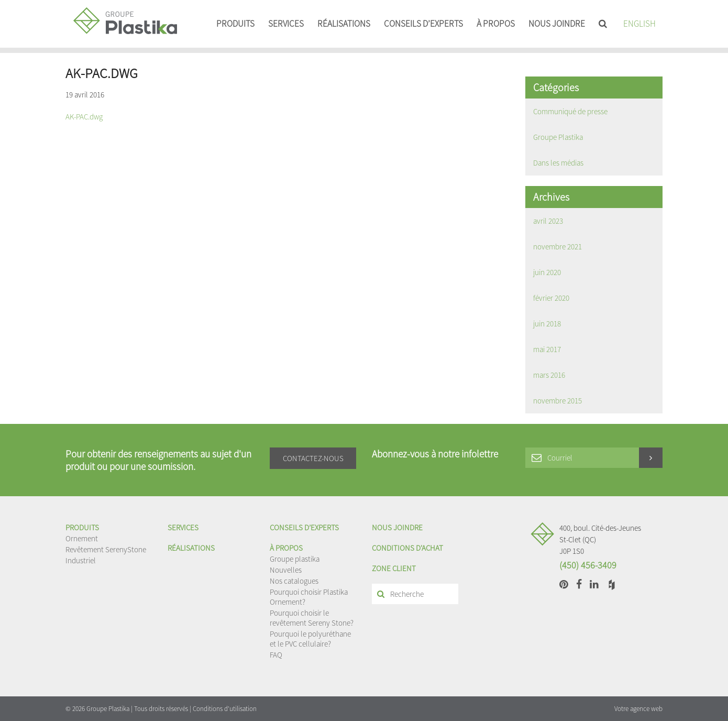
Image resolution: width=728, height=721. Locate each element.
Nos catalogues (294, 581)
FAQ (276, 655)
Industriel (81, 560)
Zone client (394, 568)
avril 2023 (548, 221)
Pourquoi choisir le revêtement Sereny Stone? (312, 618)
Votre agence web (638, 709)
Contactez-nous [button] (313, 458)
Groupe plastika (295, 559)
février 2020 (551, 298)
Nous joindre (557, 24)
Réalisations (344, 24)
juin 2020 (547, 272)
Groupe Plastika (558, 137)
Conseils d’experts (423, 24)
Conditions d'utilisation (225, 709)
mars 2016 (549, 375)
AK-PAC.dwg (84, 117)
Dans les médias (558, 163)
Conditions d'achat (407, 548)
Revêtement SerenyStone (106, 549)
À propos (496, 24)
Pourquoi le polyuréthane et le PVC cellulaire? (310, 639)
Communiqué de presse (570, 111)
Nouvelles (286, 570)
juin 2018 (547, 324)
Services (286, 24)
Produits (235, 24)
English (639, 24)
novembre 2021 (558, 247)
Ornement (82, 538)
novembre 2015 (558, 401)
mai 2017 (547, 349)
